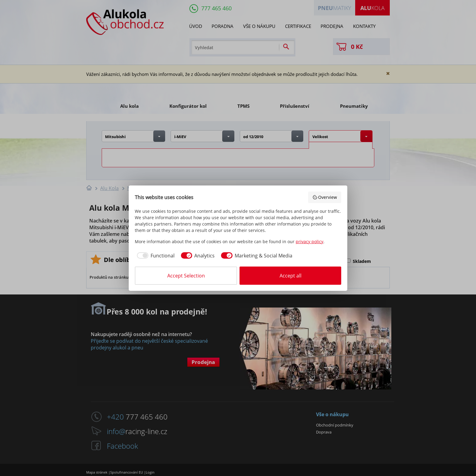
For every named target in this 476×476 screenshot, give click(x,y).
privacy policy (309, 241)
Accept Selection (186, 276)
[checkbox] (155, 256)
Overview (325, 197)
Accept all (291, 276)
